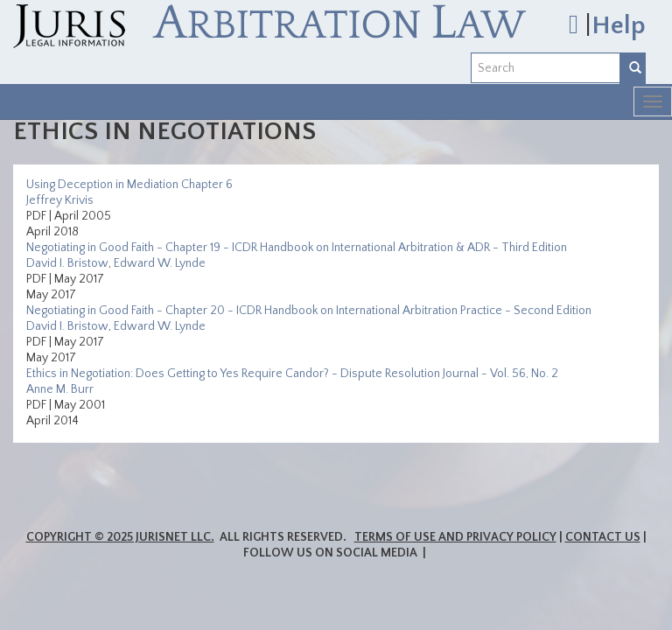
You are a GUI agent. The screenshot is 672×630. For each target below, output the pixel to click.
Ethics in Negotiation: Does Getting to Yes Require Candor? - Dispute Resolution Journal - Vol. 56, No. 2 (292, 374)
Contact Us (603, 537)
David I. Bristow (67, 263)
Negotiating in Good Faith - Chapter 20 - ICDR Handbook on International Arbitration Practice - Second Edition (309, 311)
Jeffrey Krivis (60, 200)
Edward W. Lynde (160, 263)
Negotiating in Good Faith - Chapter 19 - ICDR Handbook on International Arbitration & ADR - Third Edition (297, 248)
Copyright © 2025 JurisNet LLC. (120, 537)
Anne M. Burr (60, 389)
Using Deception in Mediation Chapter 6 (129, 185)
